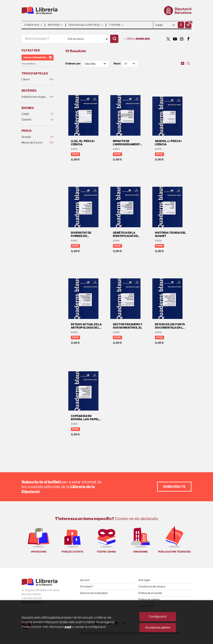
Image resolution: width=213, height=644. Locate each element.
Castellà (35, 120)
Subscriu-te (174, 487)
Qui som (85, 580)
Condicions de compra (152, 586)
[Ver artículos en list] (188, 64)
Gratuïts (35, 137)
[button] (188, 25)
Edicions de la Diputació (94, 593)
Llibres (35, 79)
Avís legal (144, 580)
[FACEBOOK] (189, 39)
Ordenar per (73, 64)
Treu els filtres (28, 64)
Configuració (158, 616)
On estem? (86, 586)
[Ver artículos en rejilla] (183, 64)
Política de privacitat (150, 593)
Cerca (137, 39)
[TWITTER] (168, 39)
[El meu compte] (181, 25)
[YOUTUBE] (175, 39)
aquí (68, 627)
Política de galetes (149, 599)
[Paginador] (130, 64)
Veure (117, 64)
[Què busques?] (43, 39)
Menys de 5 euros (35, 143)
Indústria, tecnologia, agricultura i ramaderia (35, 97)
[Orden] (95, 64)
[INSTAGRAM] (182, 39)
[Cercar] (114, 39)
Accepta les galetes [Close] (158, 627)
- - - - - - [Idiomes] (165, 25)
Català (35, 114)
